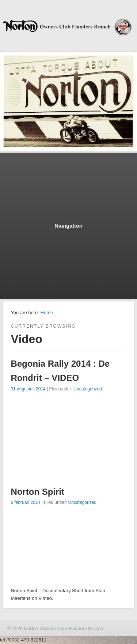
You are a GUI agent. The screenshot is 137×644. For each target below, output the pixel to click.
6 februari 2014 (25, 502)
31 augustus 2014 (28, 389)
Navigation (68, 226)
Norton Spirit (37, 492)
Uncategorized (87, 389)
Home (47, 313)
